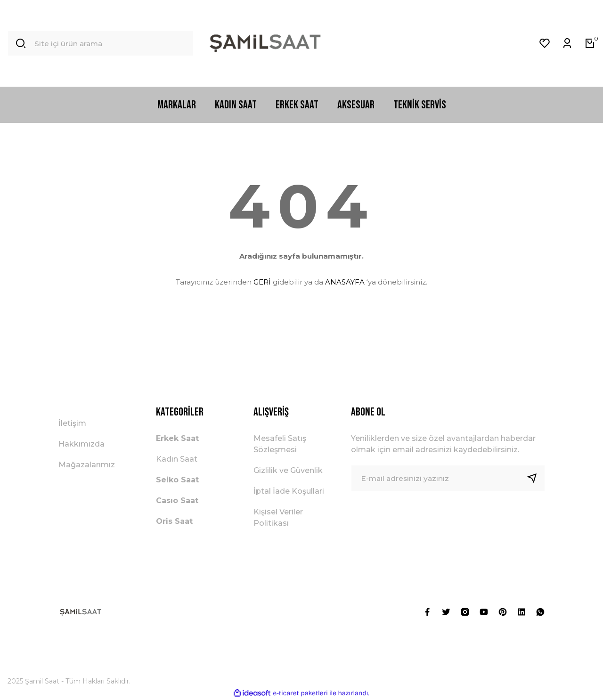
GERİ (262, 282)
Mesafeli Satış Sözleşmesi (280, 444)
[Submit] (536, 478)
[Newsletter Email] (448, 478)
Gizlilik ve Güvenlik (288, 470)
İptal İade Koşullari (289, 491)
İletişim (72, 423)
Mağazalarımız (87, 465)
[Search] (101, 43)
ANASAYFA (345, 282)
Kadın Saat (177, 459)
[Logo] (265, 43)
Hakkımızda (81, 444)
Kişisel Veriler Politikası (278, 517)
